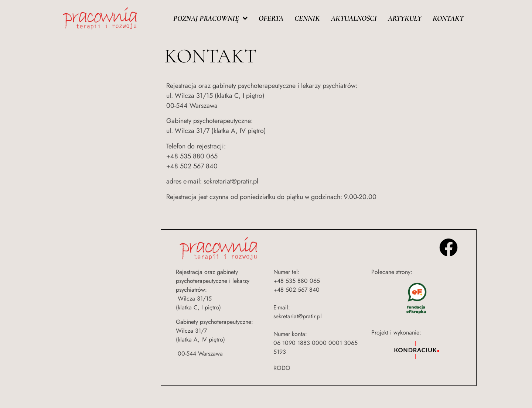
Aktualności (354, 18)
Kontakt (448, 18)
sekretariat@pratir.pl (298, 316)
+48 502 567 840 (296, 290)
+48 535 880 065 (297, 281)
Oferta (271, 18)
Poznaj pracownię (210, 18)
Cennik (307, 18)
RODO (282, 368)
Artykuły (405, 18)
